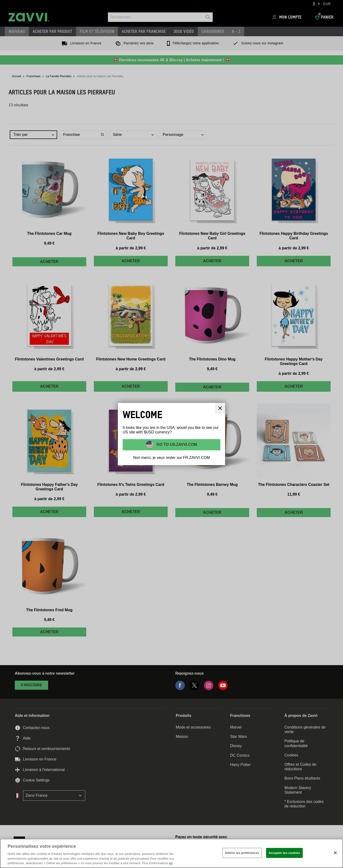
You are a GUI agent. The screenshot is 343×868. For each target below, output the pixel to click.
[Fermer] (335, 853)
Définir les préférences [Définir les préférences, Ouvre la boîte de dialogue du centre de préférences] (242, 853)
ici (171, 863)
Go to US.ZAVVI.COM (176, 444)
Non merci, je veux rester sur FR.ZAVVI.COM (171, 458)
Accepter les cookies (284, 853)
